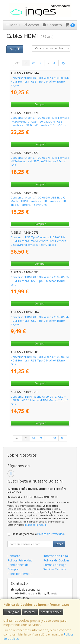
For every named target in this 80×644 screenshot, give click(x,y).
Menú (12, 25)
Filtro (15, 49)
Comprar (40, 104)
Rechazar (30, 612)
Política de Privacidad (36, 525)
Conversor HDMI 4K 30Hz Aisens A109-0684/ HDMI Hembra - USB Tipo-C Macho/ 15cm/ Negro (40, 321)
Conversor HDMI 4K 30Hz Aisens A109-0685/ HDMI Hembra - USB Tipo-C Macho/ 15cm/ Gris (40, 361)
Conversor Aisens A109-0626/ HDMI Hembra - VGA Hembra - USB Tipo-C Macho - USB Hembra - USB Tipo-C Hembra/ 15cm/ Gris (40, 121)
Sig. (63, 63)
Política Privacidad (20, 560)
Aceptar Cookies (51, 612)
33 (55, 63)
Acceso (31, 25)
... (48, 63)
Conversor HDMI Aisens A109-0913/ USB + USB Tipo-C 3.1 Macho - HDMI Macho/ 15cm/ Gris (39, 400)
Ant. (18, 63)
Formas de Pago (55, 565)
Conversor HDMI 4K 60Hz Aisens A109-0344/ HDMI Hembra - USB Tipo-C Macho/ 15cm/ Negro (40, 82)
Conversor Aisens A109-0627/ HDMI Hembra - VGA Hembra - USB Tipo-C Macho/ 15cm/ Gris (40, 161)
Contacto (52, 25)
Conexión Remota (20, 574)
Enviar (59, 544)
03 (41, 63)
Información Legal (56, 556)
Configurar (12, 612)
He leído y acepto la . (38, 534)
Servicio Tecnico (55, 569)
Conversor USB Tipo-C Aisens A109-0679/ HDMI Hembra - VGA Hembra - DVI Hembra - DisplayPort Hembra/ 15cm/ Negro (39, 241)
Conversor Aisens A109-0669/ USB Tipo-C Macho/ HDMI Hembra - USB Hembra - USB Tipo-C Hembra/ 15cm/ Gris (38, 201)
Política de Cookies (56, 560)
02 (33, 63)
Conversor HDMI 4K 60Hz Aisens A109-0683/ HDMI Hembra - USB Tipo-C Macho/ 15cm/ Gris (40, 281)
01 (26, 63)
